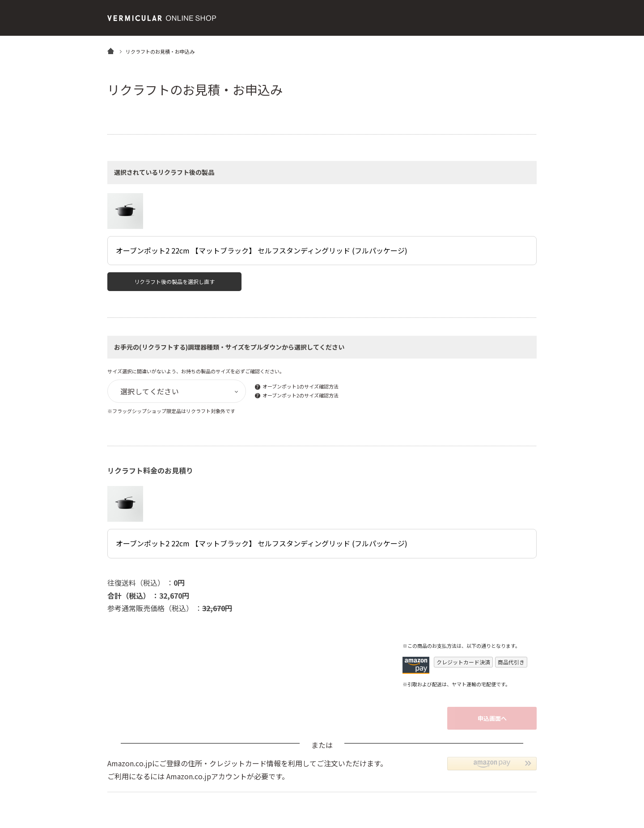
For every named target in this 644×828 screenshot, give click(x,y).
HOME (111, 51)
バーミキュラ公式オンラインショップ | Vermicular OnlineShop (162, 18)
